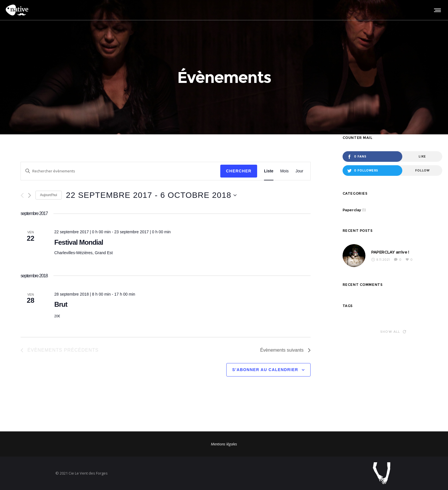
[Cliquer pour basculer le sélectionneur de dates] (151, 195)
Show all (393, 332)
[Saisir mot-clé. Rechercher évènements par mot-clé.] (121, 171)
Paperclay (352, 210)
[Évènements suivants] (30, 195)
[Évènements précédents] (22, 195)
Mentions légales (224, 444)
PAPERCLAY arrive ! (390, 252)
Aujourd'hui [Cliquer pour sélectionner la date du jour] (49, 195)
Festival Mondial (79, 242)
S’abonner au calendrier (265, 370)
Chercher (239, 171)
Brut (61, 304)
